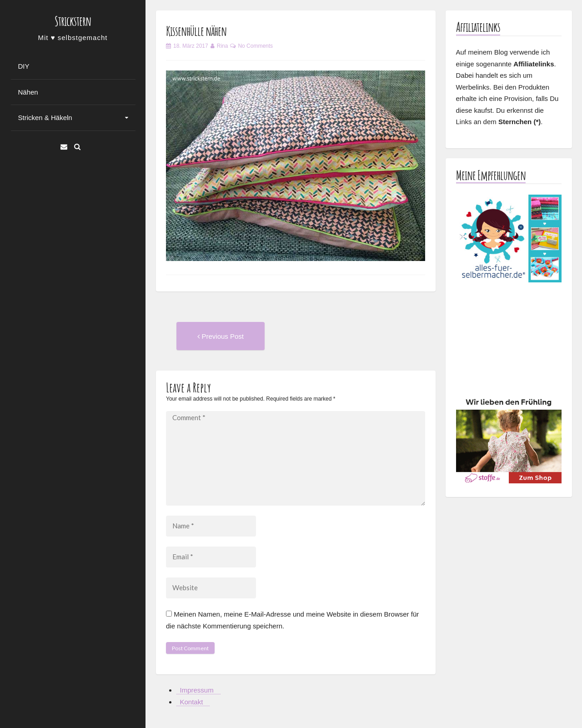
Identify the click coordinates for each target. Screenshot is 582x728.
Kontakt (192, 702)
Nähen (28, 92)
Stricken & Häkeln (45, 118)
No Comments (255, 46)
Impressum (197, 690)
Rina (223, 46)
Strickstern (73, 21)
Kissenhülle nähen (196, 31)
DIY (24, 66)
